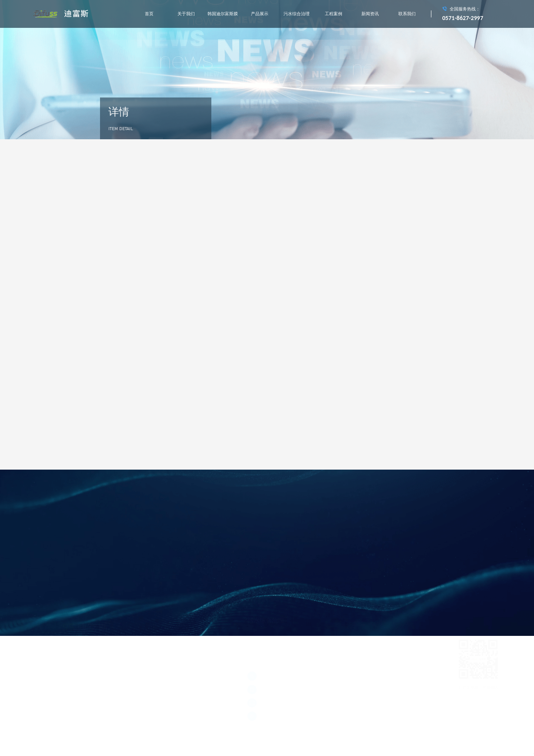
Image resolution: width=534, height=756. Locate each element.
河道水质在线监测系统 (267, 592)
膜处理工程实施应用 (376, 579)
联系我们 (407, 14)
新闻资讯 (370, 14)
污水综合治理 (297, 14)
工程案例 (334, 14)
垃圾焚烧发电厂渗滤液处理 (327, 579)
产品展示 (260, 14)
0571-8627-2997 (463, 18)
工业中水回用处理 (311, 592)
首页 (149, 14)
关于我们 (186, 14)
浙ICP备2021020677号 (52, 671)
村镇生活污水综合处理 (355, 592)
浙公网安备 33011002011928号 (59, 679)
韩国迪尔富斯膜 (223, 14)
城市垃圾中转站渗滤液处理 (271, 579)
